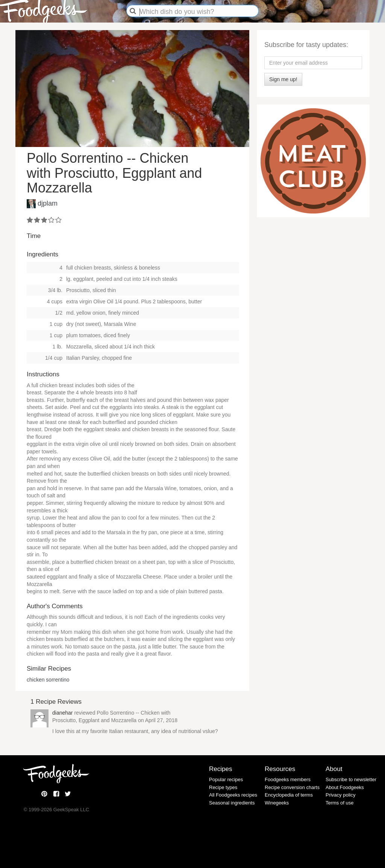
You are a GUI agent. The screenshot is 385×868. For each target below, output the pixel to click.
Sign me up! (283, 79)
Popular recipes (226, 779)
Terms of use (340, 803)
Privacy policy (340, 795)
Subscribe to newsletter (351, 779)
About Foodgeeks (345, 787)
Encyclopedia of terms (289, 795)
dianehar (63, 713)
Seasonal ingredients (232, 803)
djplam (48, 203)
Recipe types (223, 787)
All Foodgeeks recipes (233, 795)
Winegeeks (277, 803)
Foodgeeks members (288, 779)
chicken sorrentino (48, 680)
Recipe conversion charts (292, 787)
